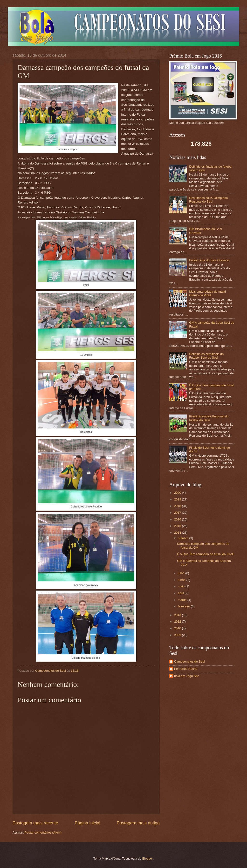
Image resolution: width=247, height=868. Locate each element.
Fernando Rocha (186, 669)
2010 (178, 628)
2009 (178, 635)
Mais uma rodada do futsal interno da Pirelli (207, 293)
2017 (178, 513)
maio (182, 586)
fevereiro (184, 606)
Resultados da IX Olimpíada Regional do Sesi (208, 200)
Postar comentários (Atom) (43, 832)
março (182, 600)
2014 (178, 533)
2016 (178, 519)
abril (181, 593)
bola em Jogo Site (187, 676)
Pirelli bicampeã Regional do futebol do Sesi (209, 418)
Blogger (148, 858)
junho (182, 580)
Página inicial (87, 823)
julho (182, 573)
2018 (178, 506)
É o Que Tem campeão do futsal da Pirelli (206, 554)
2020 (178, 493)
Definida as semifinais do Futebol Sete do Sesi (206, 356)
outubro (183, 538)
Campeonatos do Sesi (189, 661)
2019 (178, 499)
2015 (178, 526)
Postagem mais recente (35, 823)
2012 (178, 621)
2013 (178, 615)
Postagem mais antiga (138, 823)
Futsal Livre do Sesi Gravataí (209, 260)
